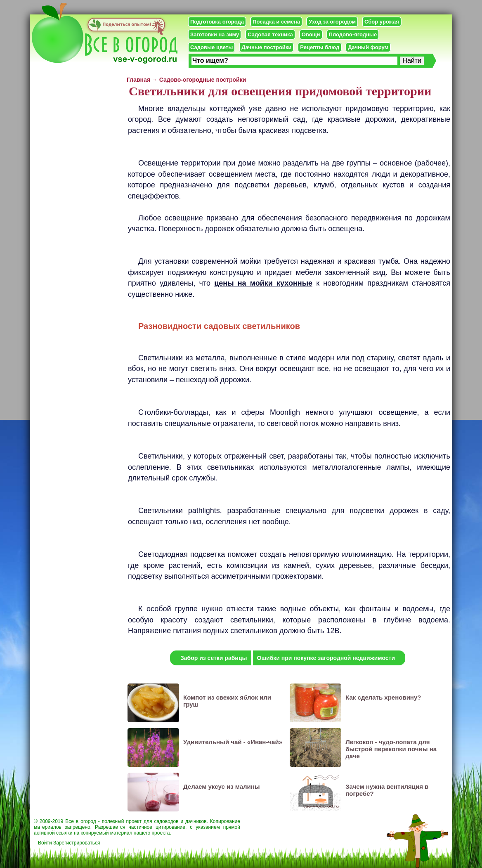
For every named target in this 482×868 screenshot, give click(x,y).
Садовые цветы (211, 47)
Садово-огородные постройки (203, 80)
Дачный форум (368, 47)
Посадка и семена (276, 22)
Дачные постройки (266, 47)
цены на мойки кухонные (263, 283)
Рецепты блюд (320, 47)
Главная (138, 80)
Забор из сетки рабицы (214, 658)
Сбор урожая (382, 22)
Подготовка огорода (217, 22)
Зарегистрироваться (77, 843)
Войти (45, 843)
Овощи (311, 34)
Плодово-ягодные (353, 34)
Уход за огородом (332, 22)
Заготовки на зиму (215, 34)
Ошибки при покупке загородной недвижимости (326, 658)
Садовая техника (270, 34)
